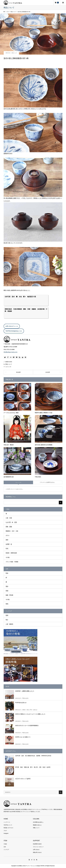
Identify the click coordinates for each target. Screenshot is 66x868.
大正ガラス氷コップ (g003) (23, 779)
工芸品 (5, 844)
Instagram (6, 833)
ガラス (8, 535)
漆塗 (7, 540)
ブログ (5, 831)
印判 (7, 549)
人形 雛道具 (9, 624)
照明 (7, 615)
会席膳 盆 (9, 544)
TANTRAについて (8, 825)
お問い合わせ (36, 850)
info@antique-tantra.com (10, 352)
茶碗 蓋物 (9, 527)
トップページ (7, 822)
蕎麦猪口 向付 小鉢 (12, 531)
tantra (11, 362)
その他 (8, 557)
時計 (7, 620)
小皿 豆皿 (9, 518)
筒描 (7, 591)
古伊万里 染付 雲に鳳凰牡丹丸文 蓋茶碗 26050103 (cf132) (33, 756)
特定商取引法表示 (37, 844)
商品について (14, 53)
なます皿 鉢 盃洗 (11, 522)
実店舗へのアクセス (8, 828)
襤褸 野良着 (9, 595)
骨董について (36, 828)
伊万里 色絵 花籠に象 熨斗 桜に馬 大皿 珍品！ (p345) (33, 767)
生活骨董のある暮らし (38, 822)
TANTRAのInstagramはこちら (14, 331)
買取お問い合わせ (37, 852)
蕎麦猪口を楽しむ (37, 825)
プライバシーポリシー (38, 847)
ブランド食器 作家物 (12, 562)
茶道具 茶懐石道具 (11, 553)
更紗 (7, 586)
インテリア (6, 850)
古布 (5, 847)
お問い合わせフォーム (12, 326)
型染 (7, 573)
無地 (7, 604)
